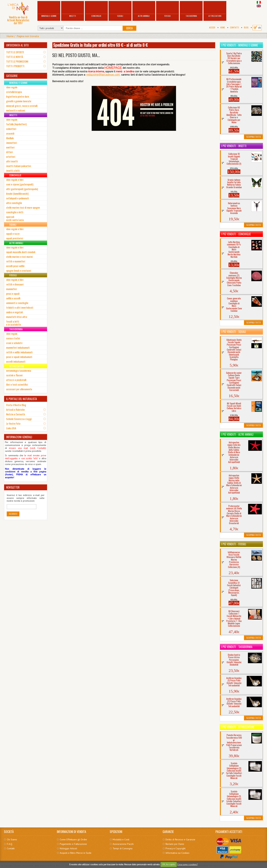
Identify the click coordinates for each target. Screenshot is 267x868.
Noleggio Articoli (68, 848)
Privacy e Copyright (175, 848)
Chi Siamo (12, 839)
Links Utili (11, 428)
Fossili (167, 10)
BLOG (246, 27)
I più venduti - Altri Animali (237, 434)
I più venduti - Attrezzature (238, 727)
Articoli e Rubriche (15, 410)
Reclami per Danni (175, 844)
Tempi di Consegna (123, 848)
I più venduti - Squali (234, 332)
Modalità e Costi (121, 839)
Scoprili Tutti (253, 137)
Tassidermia (191, 10)
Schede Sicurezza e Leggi (19, 419)
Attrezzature (215, 10)
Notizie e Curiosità (16, 414)
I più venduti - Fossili (234, 544)
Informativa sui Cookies (177, 853)
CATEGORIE (12, 76)
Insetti (73, 10)
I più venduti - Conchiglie (236, 234)
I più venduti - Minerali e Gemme (240, 45)
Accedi (212, 27)
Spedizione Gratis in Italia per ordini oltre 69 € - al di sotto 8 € (100, 45)
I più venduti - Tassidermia (237, 647)
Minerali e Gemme (49, 10)
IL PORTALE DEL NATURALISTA (22, 399)
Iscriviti (13, 514)
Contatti (234, 27)
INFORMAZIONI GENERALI (19, 437)
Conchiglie (96, 10)
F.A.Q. (10, 844)
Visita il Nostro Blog (16, 405)
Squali (120, 10)
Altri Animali (144, 10)
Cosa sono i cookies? (187, 864)
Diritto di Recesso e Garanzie (180, 839)
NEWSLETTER (13, 487)
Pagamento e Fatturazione (73, 844)
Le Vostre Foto (13, 423)
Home (223, 27)
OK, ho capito (169, 864)
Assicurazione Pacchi (123, 844)
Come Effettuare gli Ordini (73, 839)
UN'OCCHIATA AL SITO (17, 45)
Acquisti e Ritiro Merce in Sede (76, 853)
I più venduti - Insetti (234, 146)
